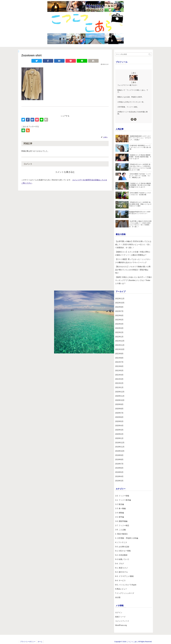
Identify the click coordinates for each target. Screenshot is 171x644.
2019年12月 (120, 443)
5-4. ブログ (120, 564)
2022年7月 (119, 311)
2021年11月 (120, 345)
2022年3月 (119, 328)
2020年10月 (120, 400)
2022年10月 (120, 303)
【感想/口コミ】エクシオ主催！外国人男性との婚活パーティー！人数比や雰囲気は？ (133, 253)
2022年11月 (120, 299)
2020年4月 (119, 426)
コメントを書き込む (65, 172)
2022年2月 (119, 332)
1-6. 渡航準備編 (121, 521)
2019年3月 (119, 481)
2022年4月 (119, 324)
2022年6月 (119, 316)
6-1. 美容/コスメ (121, 568)
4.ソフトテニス (121, 542)
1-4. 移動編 (120, 513)
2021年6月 (119, 366)
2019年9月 (119, 455)
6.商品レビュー (121, 589)
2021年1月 (119, 387)
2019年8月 (119, 460)
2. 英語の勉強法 (121, 534)
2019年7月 (119, 464)
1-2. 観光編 (120, 504)
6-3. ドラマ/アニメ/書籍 (124, 576)
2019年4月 (119, 476)
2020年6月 (119, 417)
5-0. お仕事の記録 (122, 547)
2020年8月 (119, 409)
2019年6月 (119, 468)
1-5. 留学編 (120, 517)
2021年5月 (119, 371)
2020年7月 (119, 413)
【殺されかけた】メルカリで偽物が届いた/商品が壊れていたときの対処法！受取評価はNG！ (133, 270)
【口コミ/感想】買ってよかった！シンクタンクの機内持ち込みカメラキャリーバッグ (133, 261)
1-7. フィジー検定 (122, 525)
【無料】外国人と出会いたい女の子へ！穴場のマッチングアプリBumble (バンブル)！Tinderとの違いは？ (133, 280)
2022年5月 (119, 320)
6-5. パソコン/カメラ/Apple (126, 585)
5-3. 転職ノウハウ (122, 559)
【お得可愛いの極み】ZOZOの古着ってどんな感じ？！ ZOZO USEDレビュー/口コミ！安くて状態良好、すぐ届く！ (133, 245)
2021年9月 (119, 354)
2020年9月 (119, 404)
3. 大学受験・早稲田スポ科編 (127, 538)
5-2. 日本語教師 (121, 555)
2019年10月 (120, 451)
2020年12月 (120, 392)
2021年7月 (119, 362)
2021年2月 (119, 383)
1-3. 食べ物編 (120, 508)
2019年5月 (119, 472)
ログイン (119, 612)
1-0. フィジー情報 (122, 496)
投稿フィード (120, 617)
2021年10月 (120, 349)
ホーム (40, 642)
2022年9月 (119, 307)
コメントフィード (122, 621)
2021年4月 (119, 375)
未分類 (118, 597)
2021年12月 (120, 341)
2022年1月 (119, 337)
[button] (150, 54)
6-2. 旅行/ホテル (121, 572)
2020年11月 (120, 396)
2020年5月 (119, 421)
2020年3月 (119, 430)
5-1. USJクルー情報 (123, 551)
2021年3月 (119, 379)
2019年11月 (120, 447)
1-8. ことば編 (120, 530)
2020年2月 (119, 434)
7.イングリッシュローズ (125, 593)
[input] (133, 54)
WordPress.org (121, 625)
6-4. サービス (120, 581)
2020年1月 (119, 438)
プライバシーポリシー (28, 642)
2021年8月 (119, 358)
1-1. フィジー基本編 (123, 500)
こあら (133, 82)
